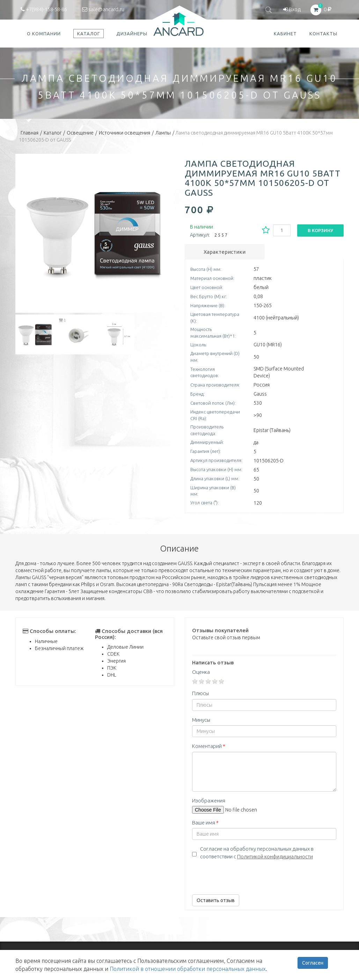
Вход (292, 9)
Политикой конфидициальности (275, 856)
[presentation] (245, 875)
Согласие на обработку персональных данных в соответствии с (257, 852)
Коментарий (209, 746)
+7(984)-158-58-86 (44, 9)
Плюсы (200, 693)
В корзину (320, 230)
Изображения (209, 801)
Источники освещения (124, 133)
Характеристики (225, 252)
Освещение (80, 133)
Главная (30, 133)
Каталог (53, 133)
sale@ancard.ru (103, 9)
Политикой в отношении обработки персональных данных (188, 969)
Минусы (201, 720)
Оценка (201, 672)
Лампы (163, 133)
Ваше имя (205, 823)
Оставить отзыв (216, 900)
